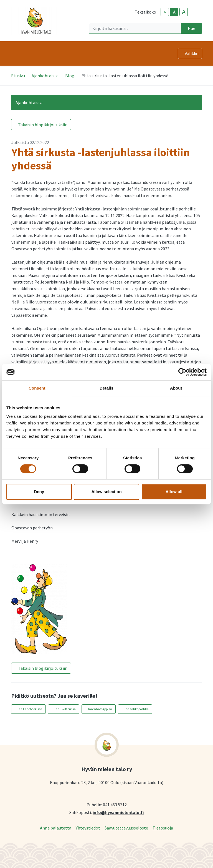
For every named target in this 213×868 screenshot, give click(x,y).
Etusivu (18, 76)
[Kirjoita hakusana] (135, 28)
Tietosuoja (163, 828)
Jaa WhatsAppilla (100, 709)
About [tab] (176, 388)
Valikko (192, 53)
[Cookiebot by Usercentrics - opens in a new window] (182, 372)
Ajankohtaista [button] (29, 102)
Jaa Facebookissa (30, 709)
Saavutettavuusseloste (126, 828)
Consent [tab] (37, 388)
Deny (39, 492)
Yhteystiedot (88, 828)
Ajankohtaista (45, 76)
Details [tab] (106, 388)
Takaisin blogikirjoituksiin (43, 125)
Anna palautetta (56, 828)
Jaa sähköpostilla (136, 709)
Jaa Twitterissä (65, 709)
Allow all (174, 492)
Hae (192, 28)
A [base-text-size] (174, 12)
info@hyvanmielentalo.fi (118, 812)
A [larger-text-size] (184, 12)
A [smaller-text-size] (165, 12)
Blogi (70, 76)
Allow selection (106, 492)
